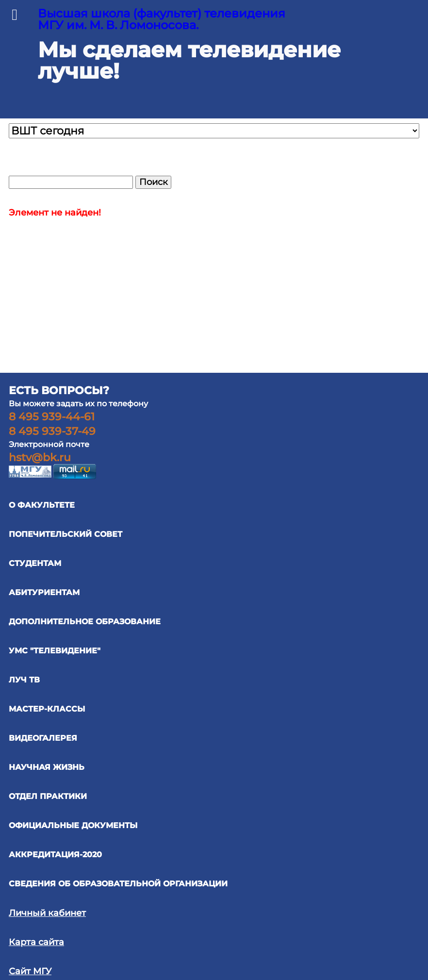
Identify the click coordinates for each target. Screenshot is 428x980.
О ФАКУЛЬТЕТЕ (42, 505)
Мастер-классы (47, 709)
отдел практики (48, 796)
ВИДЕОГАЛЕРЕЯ (43, 738)
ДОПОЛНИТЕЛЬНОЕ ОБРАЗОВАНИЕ (85, 622)
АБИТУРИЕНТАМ (44, 592)
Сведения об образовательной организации (118, 884)
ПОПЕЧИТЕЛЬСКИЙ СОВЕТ (66, 534)
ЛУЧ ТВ (24, 680)
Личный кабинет (47, 913)
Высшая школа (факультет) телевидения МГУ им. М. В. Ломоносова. (162, 19)
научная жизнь (47, 767)
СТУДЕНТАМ (35, 563)
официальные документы (73, 825)
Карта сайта (36, 942)
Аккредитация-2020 (55, 855)
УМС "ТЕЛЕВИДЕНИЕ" (55, 651)
